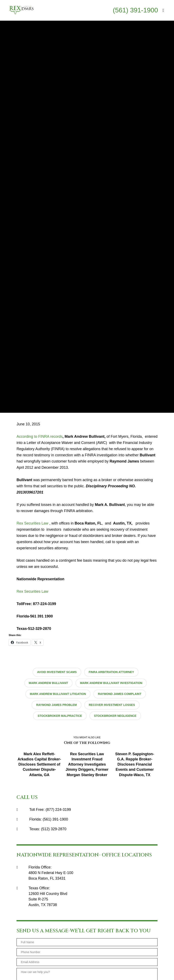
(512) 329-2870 (54, 829)
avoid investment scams (57, 672)
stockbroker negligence (115, 716)
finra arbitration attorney (111, 672)
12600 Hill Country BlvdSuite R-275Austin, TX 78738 (48, 899)
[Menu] (162, 10)
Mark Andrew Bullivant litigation (58, 694)
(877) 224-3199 (58, 810)
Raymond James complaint (120, 694)
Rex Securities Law (32, 523)
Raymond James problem (56, 705)
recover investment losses (112, 705)
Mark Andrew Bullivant (49, 683)
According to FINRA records (39, 436)
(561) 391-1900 (135, 10)
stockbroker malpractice (60, 716)
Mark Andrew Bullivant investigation (111, 683)
